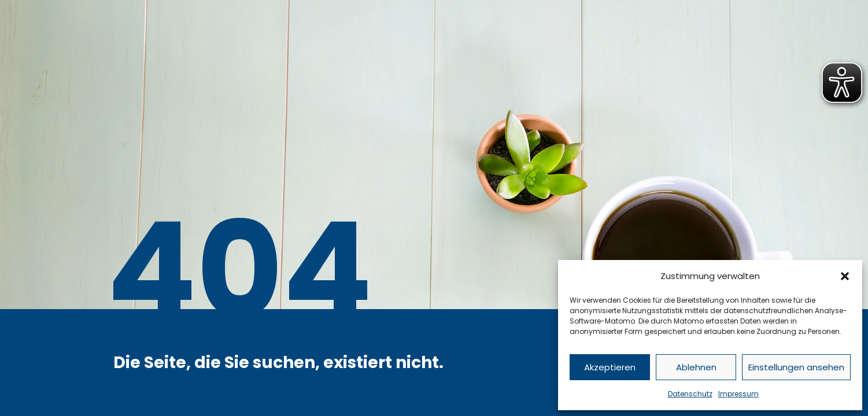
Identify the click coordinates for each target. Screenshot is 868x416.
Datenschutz (690, 394)
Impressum (738, 394)
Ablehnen (696, 367)
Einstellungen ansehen (796, 367)
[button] (845, 276)
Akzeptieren (610, 367)
